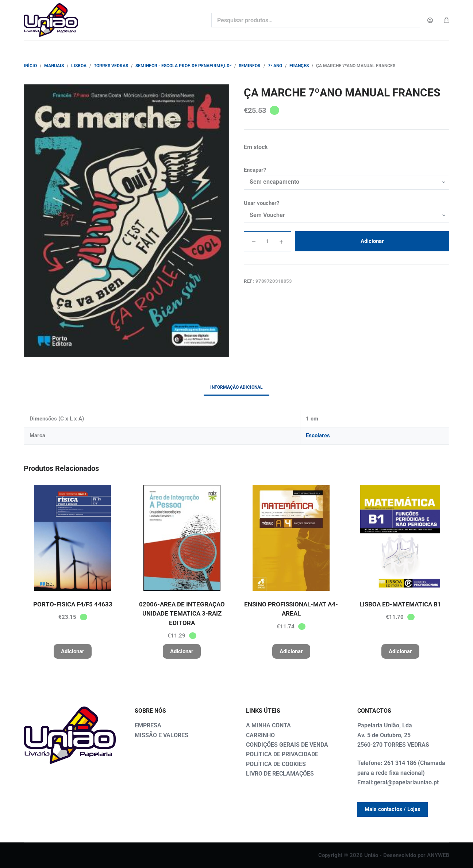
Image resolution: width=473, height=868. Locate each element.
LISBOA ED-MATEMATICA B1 (400, 604)
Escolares (318, 435)
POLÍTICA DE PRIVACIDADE (282, 754)
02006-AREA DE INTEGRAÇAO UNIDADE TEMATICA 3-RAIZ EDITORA (182, 614)
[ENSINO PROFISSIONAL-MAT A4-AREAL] (291, 538)
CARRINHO (260, 735)
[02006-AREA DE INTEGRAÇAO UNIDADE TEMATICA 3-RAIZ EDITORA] (182, 538)
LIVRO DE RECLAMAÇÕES (280, 774)
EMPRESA (148, 725)
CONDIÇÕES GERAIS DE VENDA (287, 745)
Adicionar (372, 241)
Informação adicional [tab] (236, 387)
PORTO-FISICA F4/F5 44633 (73, 604)
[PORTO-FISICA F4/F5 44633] (73, 538)
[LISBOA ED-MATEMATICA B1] (400, 538)
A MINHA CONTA (268, 725)
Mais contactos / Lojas (393, 809)
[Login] (430, 20)
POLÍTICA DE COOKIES (276, 764)
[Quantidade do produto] (268, 241)
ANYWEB (438, 855)
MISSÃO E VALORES (161, 735)
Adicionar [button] (73, 651)
